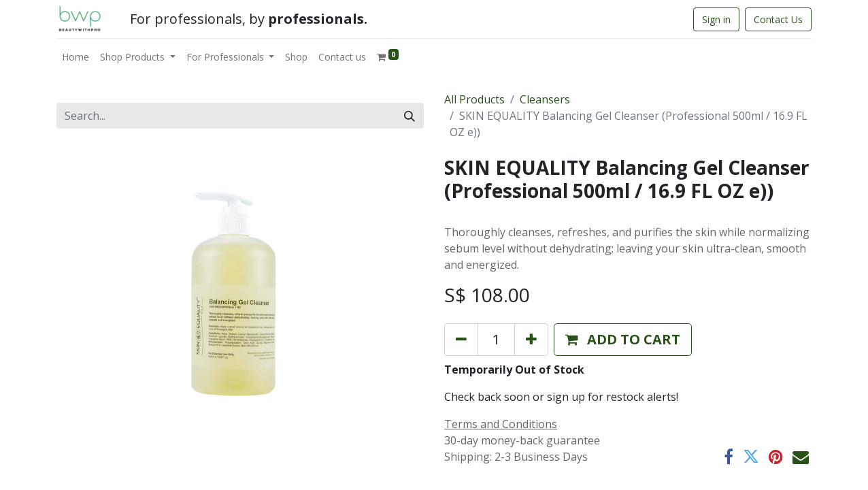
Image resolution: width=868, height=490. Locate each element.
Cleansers (545, 99)
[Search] (410, 116)
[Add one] (531, 340)
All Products (474, 99)
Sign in (716, 19)
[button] (623, 340)
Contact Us (778, 19)
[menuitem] (76, 57)
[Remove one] (461, 340)
